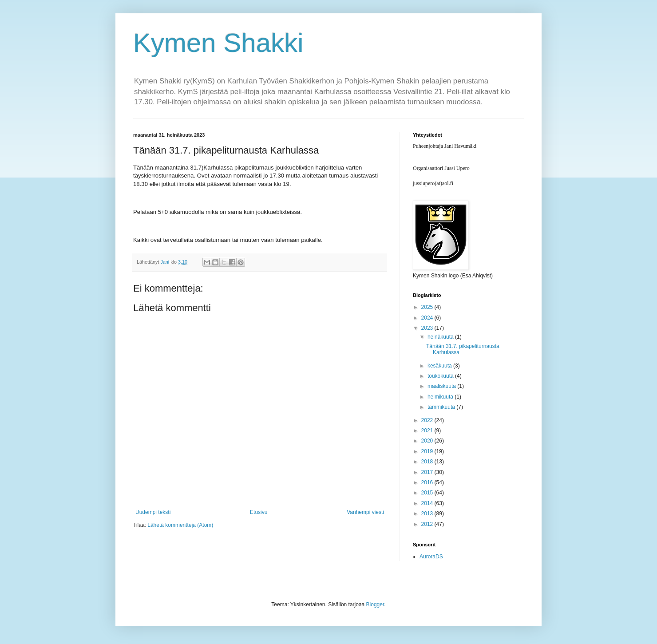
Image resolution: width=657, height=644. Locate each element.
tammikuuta (442, 407)
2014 (428, 503)
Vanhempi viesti (365, 512)
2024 (428, 318)
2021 (428, 431)
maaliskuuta (442, 386)
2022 (428, 420)
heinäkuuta (441, 337)
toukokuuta (441, 376)
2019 (428, 451)
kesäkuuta (440, 366)
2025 (428, 307)
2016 (428, 482)
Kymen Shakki (218, 43)
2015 (428, 493)
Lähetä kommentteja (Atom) (180, 525)
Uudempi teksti (153, 512)
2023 (428, 328)
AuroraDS (431, 557)
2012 (428, 524)
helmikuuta (441, 397)
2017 (428, 472)
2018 (428, 462)
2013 (428, 514)
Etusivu (259, 512)
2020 (428, 441)
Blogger (375, 604)
